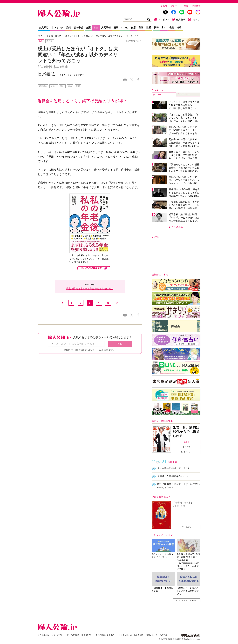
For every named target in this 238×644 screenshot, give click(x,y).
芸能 (68, 27)
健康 (133, 27)
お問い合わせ (152, 635)
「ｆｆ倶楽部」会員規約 (104, 635)
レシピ (125, 27)
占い (164, 27)
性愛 (149, 27)
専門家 (50, 41)
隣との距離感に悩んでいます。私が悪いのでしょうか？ (179, 486)
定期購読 (196, 6)
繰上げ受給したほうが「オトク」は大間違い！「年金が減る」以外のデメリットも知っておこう (95, 36)
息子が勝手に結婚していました (174, 468)
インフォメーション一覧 (187, 600)
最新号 (164, 6)
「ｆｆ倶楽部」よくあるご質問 (130, 635)
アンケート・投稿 (179, 6)
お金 (96, 27)
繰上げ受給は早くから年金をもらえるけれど (90, 288)
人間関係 (106, 27)
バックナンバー (187, 452)
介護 (88, 27)
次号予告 (186, 447)
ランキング (57, 27)
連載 (179, 27)
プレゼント (162, 19)
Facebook (138, 80)
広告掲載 (164, 635)
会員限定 (44, 27)
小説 (172, 27)
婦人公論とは (43, 635)
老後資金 (43, 86)
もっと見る (177, 227)
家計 (62, 86)
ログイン (194, 19)
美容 (141, 27)
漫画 (116, 27)
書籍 (78, 86)
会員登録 (178, 19)
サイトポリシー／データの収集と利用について (71, 635)
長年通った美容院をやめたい (173, 476)
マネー (54, 86)
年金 (70, 86)
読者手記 (78, 27)
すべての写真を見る (92, 268)
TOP (40, 36)
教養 (156, 27)
